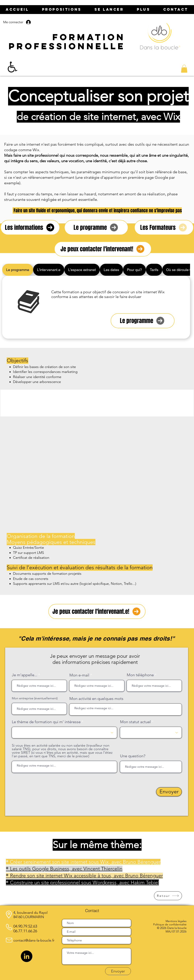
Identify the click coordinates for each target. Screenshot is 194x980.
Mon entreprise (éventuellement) (35, 698)
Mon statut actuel (135, 722)
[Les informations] (30, 227)
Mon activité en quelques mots (96, 699)
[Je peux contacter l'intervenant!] (103, 249)
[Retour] (168, 896)
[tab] (18, 270)
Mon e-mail (79, 675)
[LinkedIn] (27, 956)
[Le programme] (143, 321)
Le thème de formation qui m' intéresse (46, 722)
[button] (184, 69)
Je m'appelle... (25, 675)
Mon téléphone (140, 675)
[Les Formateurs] (164, 227)
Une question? (133, 756)
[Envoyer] (169, 792)
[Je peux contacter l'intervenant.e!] (97, 611)
